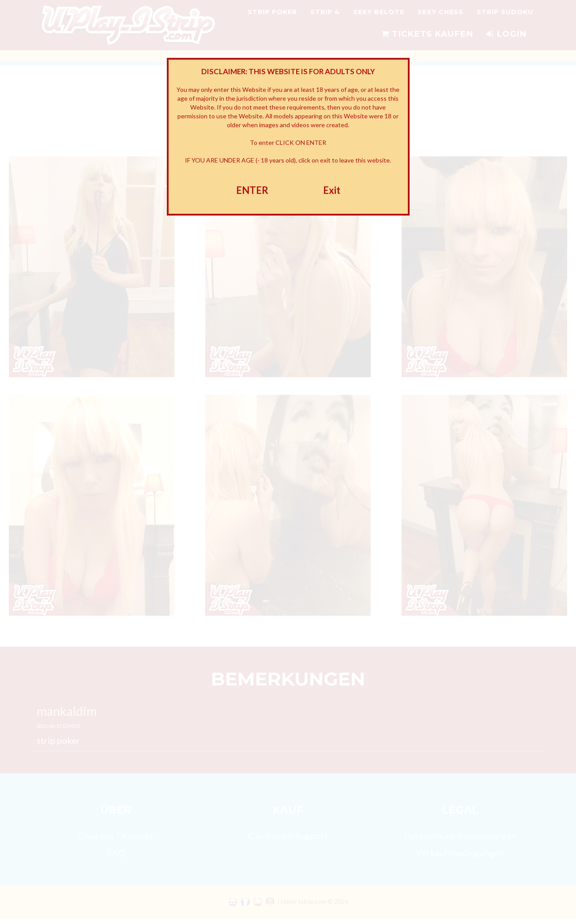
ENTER (252, 190)
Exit (332, 190)
